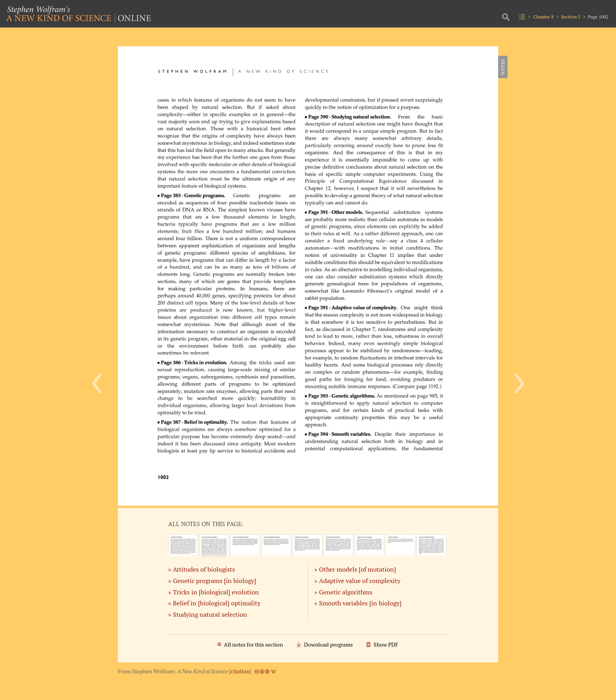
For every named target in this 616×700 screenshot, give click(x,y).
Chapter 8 (543, 17)
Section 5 (571, 17)
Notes (503, 67)
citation (240, 671)
